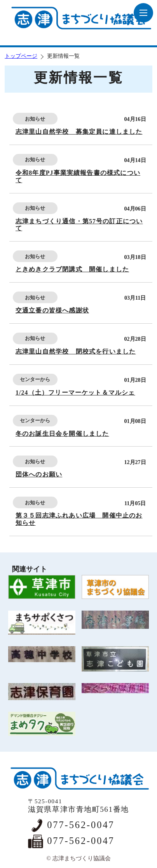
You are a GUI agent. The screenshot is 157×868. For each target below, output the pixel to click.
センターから (35, 379)
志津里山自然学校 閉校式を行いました (76, 351)
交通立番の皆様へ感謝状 (52, 310)
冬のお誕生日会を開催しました (62, 434)
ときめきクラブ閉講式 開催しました (72, 269)
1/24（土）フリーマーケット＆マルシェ (75, 393)
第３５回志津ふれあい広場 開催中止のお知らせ (79, 519)
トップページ (21, 56)
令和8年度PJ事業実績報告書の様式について (78, 176)
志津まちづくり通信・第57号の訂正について (79, 225)
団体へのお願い (39, 474)
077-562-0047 (81, 825)
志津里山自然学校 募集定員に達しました (79, 132)
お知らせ (35, 119)
